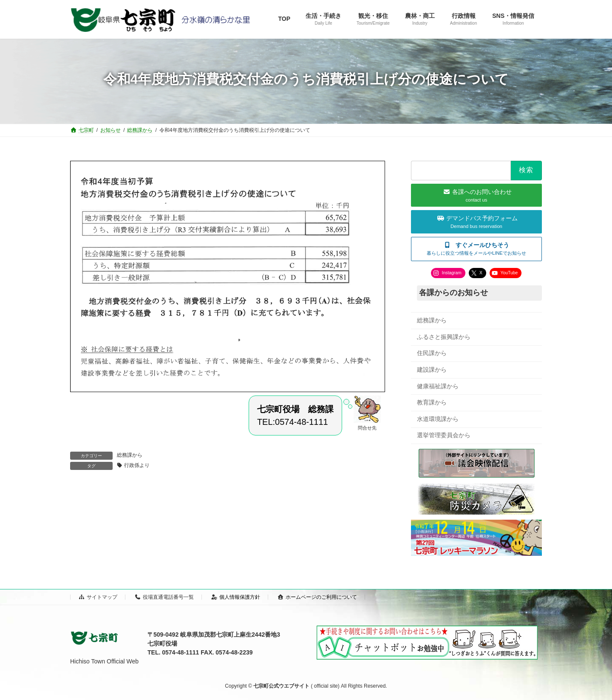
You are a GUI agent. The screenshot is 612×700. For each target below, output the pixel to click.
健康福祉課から (438, 386)
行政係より (137, 465)
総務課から (130, 455)
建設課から (432, 370)
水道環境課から (438, 418)
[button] (476, 249)
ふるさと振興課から (444, 336)
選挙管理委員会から (444, 435)
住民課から (432, 353)
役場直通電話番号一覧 (164, 597)
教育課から (432, 402)
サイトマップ (98, 597)
